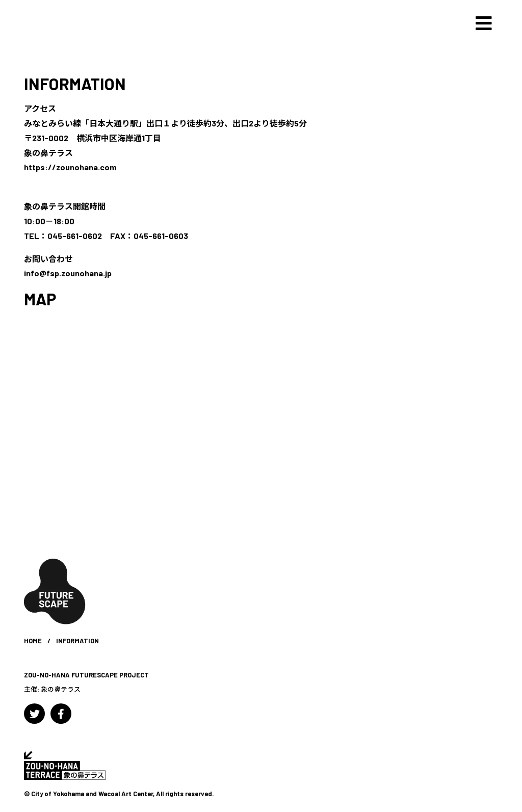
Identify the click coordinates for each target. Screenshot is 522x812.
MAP (40, 299)
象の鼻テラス (61, 689)
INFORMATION (75, 84)
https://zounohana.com (70, 167)
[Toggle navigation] (484, 23)
